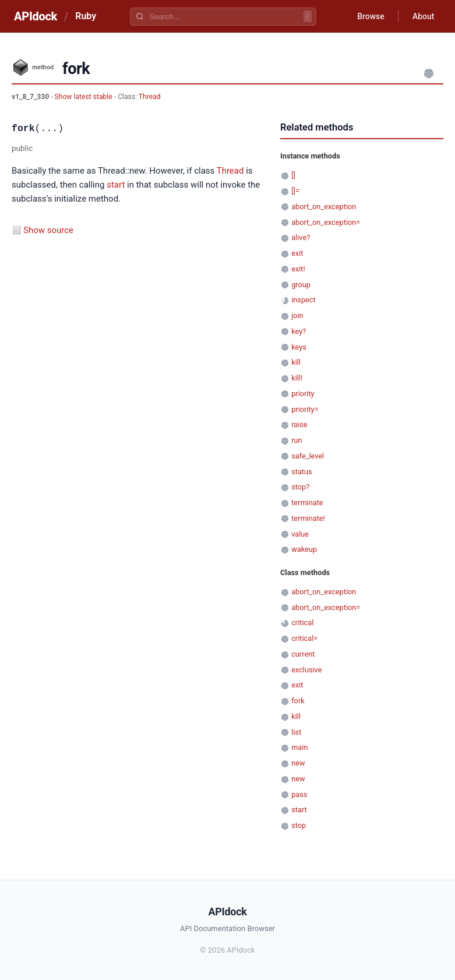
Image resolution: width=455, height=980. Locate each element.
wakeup (304, 549)
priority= (305, 409)
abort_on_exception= (326, 222)
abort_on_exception (324, 207)
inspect (304, 300)
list (296, 732)
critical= (304, 638)
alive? (301, 237)
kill (296, 362)
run (297, 440)
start (116, 185)
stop (299, 825)
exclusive (306, 670)
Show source (48, 230)
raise (299, 424)
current (303, 654)
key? (299, 331)
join (297, 315)
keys (299, 347)
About (423, 16)
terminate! (308, 518)
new (298, 763)
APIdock (36, 16)
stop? (300, 487)
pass (299, 794)
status (301, 472)
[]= (295, 191)
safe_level (308, 456)
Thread (150, 97)
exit (297, 253)
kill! (297, 378)
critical (302, 623)
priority (303, 394)
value (300, 534)
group (301, 285)
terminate (307, 503)
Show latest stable (84, 97)
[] (293, 175)
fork (298, 701)
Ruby (86, 16)
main (299, 747)
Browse (370, 16)
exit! (298, 269)
